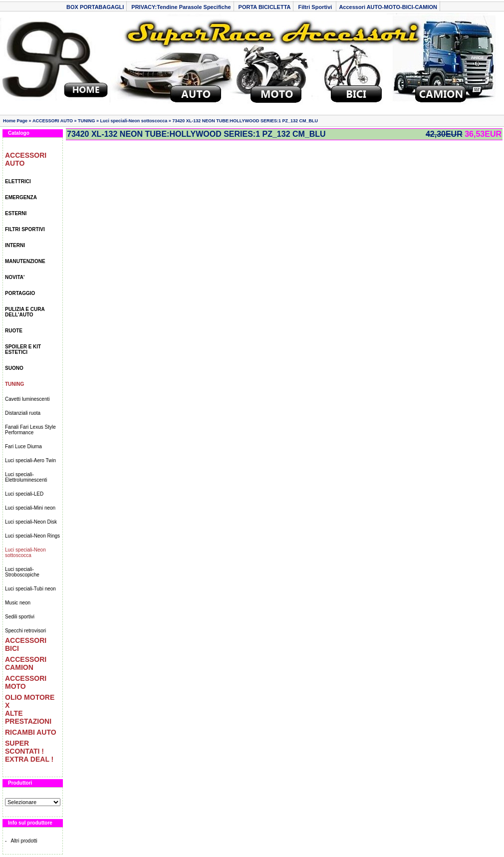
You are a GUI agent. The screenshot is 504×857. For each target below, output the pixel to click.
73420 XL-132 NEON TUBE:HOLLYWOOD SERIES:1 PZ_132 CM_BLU (245, 121)
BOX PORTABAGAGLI (95, 7)
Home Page (15, 121)
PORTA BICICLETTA (265, 7)
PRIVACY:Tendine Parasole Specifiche (181, 7)
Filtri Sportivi (316, 7)
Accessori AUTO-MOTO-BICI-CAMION (388, 7)
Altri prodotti (24, 841)
